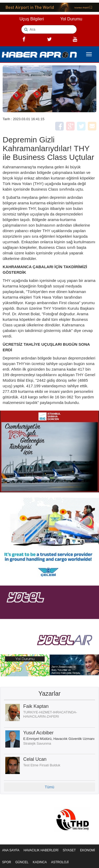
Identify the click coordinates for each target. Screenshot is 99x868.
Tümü (50, 787)
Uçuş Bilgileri (32, 19)
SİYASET (69, 850)
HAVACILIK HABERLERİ (41, 850)
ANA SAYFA (11, 850)
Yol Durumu (71, 19)
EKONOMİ (88, 850)
